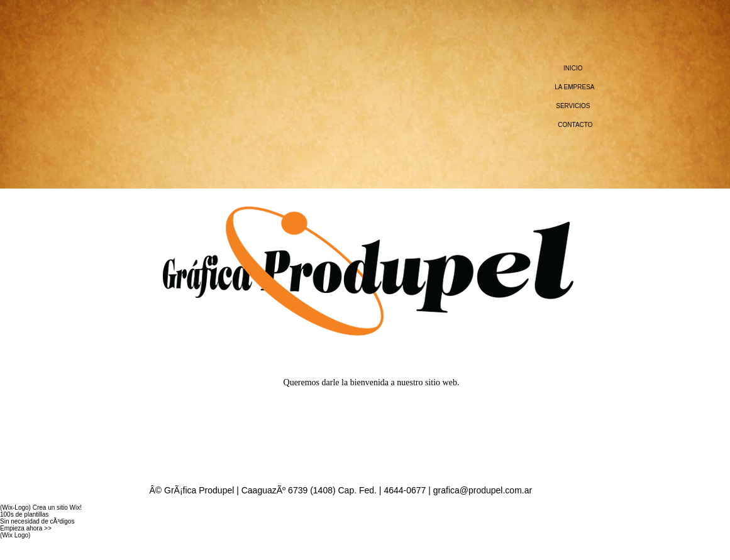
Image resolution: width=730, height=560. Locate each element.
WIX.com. (14, 549)
